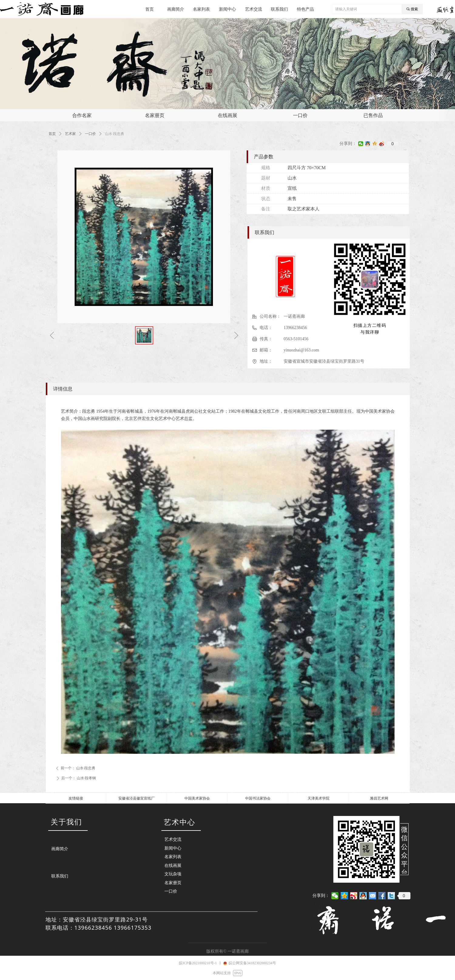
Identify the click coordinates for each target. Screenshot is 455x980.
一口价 (90, 134)
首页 (52, 134)
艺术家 (70, 134)
